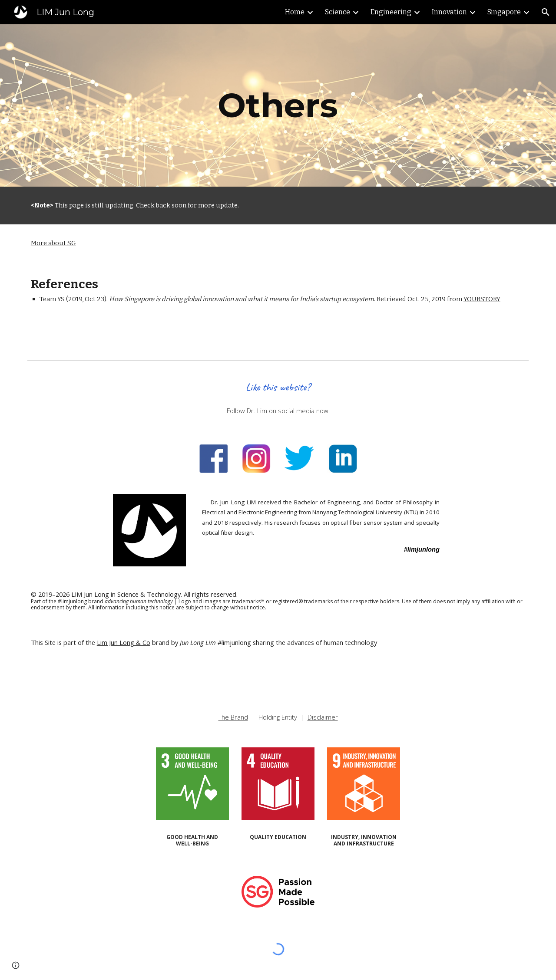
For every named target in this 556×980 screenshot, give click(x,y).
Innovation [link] (449, 12)
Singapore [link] (504, 12)
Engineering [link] (391, 12)
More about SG (53, 243)
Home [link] (295, 12)
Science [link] (338, 12)
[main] (278, 105)
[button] (546, 12)
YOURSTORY (482, 299)
